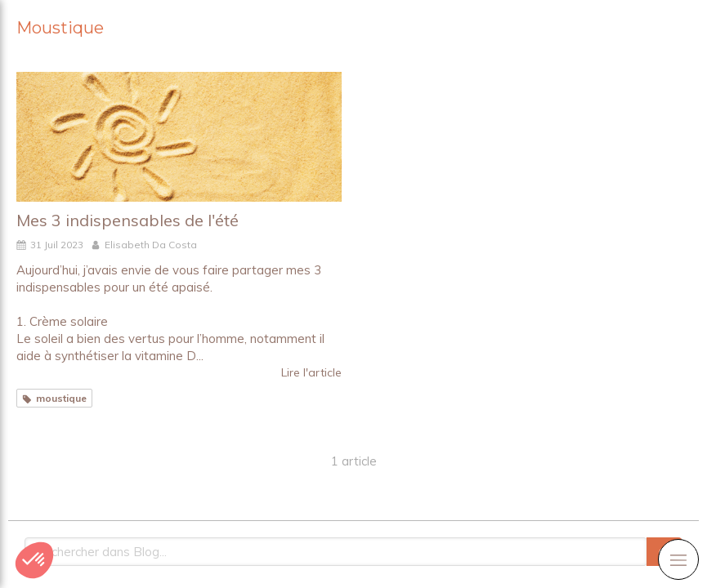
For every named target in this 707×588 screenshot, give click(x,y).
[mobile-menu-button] (678, 559)
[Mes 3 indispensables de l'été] (179, 137)
